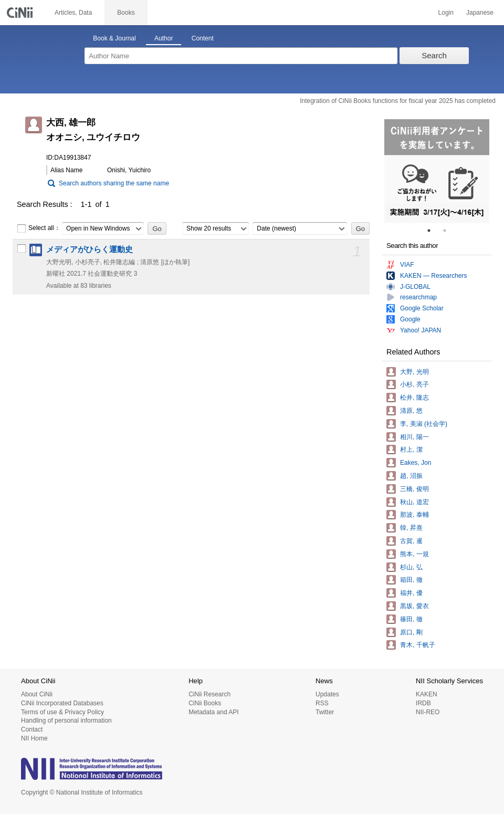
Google (410, 319)
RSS (322, 703)
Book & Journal (114, 38)
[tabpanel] (437, 171)
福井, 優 (411, 593)
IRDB (423, 703)
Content (203, 38)
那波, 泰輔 (414, 515)
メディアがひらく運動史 (90, 249)
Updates (327, 694)
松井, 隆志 (414, 398)
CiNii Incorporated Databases (62, 703)
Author (164, 38)
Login (446, 13)
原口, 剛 (411, 632)
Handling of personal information (66, 721)
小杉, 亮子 (414, 384)
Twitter (325, 712)
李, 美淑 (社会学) (424, 424)
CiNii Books (205, 703)
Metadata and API (213, 712)
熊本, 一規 (414, 554)
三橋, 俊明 (414, 489)
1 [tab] (433, 231)
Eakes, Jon (416, 463)
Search (434, 55)
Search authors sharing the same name (114, 183)
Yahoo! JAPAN (421, 330)
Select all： (39, 228)
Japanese (480, 13)
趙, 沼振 (411, 476)
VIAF (407, 265)
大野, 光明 (414, 372)
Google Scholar (422, 308)
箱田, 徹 (411, 580)
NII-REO (428, 712)
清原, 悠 (411, 411)
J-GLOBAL (415, 287)
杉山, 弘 (411, 567)
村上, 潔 (411, 450)
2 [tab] (449, 231)
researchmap (418, 297)
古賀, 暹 (411, 541)
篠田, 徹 (411, 619)
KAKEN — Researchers (433, 276)
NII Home (34, 738)
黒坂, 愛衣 (414, 606)
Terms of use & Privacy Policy (62, 712)
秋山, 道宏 (414, 502)
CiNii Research (209, 694)
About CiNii (37, 694)
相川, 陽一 (414, 437)
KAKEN (427, 694)
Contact (32, 729)
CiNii (21, 13)
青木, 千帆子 (418, 645)
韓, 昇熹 (411, 528)
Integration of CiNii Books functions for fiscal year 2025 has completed (398, 101)
